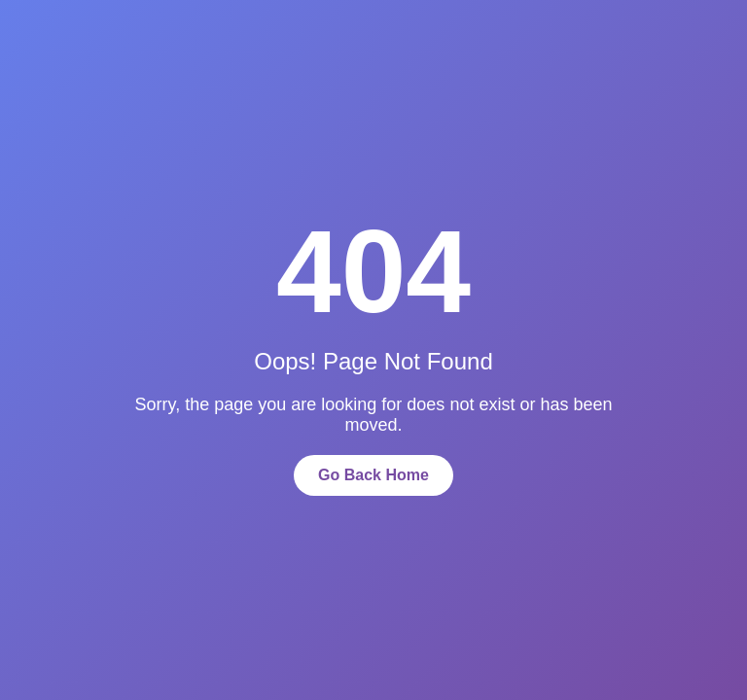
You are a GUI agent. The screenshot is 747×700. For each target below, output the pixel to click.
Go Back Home (373, 475)
